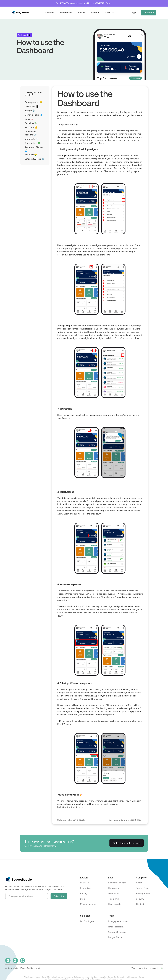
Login (134, 13)
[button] (95, 13)
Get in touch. (79, 820)
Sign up (109, 3)
